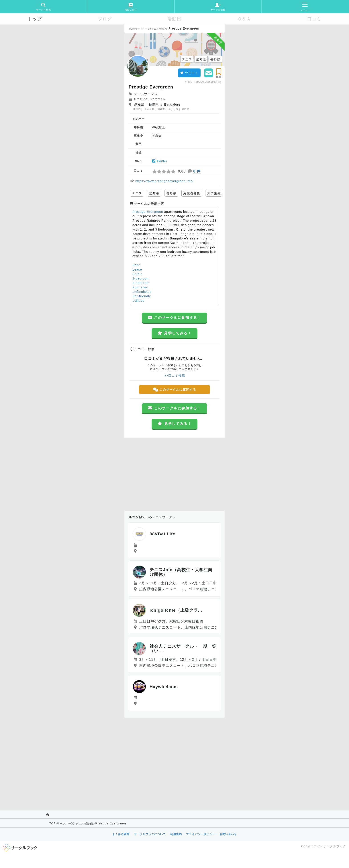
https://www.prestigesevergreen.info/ (164, 181)
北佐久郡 (149, 109)
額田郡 (186, 109)
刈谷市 (161, 109)
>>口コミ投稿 (174, 376)
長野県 (171, 193)
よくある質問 (121, 834)
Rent (136, 265)
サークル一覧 (143, 29)
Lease (137, 269)
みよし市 (173, 109)
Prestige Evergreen (148, 212)
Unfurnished (142, 292)
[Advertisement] (174, 473)
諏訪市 (137, 109)
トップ (35, 19)
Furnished (140, 287)
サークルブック (335, 846)
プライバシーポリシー (201, 834)
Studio (138, 274)
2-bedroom (141, 283)
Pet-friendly (142, 296)
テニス (155, 29)
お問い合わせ (228, 834)
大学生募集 (216, 193)
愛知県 (163, 29)
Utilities (138, 301)
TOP (131, 29)
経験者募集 (192, 193)
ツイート (189, 73)
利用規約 (176, 834)
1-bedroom (141, 278)
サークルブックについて (150, 834)
